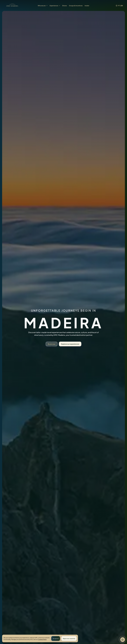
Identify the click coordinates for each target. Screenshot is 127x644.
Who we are (43, 6)
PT (119, 6)
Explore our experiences (70, 344)
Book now (52, 344)
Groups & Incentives (76, 6)
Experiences (55, 6)
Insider (87, 6)
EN (122, 6)
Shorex (65, 6)
